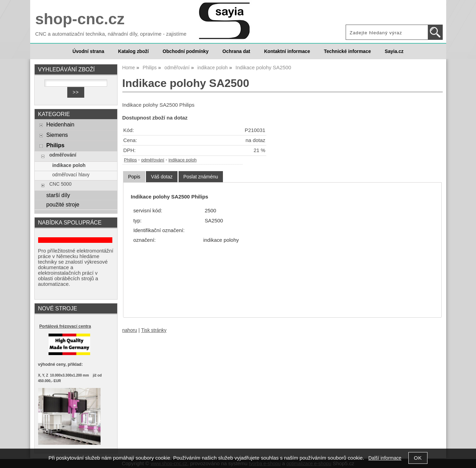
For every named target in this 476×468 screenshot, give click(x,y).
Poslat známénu (201, 177)
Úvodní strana (88, 51)
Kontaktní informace (287, 51)
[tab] (134, 177)
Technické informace (347, 51)
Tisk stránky (154, 330)
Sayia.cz (394, 51)
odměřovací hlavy (71, 175)
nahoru (130, 330)
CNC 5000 (60, 184)
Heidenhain (60, 124)
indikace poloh (183, 160)
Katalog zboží (133, 51)
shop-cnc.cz (80, 19)
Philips (131, 160)
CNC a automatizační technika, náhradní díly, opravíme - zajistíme (111, 34)
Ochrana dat (236, 51)
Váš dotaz (162, 177)
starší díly (58, 195)
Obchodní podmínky (186, 51)
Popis (134, 177)
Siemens (57, 135)
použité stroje (63, 204)
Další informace (385, 458)
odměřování (153, 160)
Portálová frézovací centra (65, 326)
